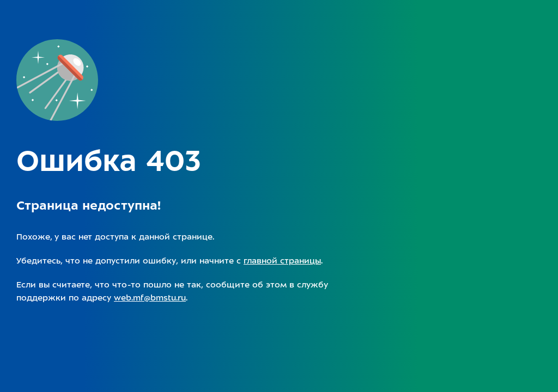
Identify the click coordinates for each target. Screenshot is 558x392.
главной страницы (282, 261)
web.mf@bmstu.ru (150, 298)
